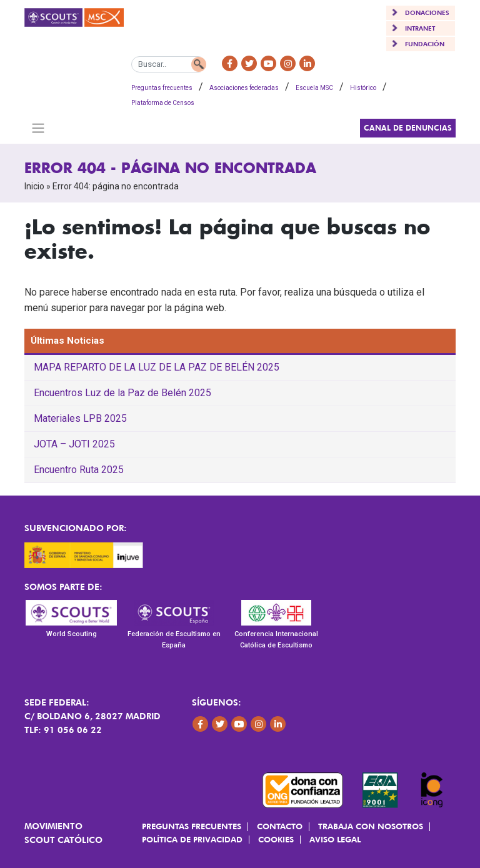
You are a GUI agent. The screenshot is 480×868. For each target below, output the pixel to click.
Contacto (280, 826)
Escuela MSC (314, 88)
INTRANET (420, 28)
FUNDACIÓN (425, 44)
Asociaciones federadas (244, 88)
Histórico (363, 88)
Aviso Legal (335, 839)
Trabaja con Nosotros (371, 826)
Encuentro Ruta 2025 (79, 470)
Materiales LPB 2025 (80, 418)
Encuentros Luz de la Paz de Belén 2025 (122, 393)
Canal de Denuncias (408, 128)
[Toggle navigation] (38, 128)
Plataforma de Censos (163, 103)
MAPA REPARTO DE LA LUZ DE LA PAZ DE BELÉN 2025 (157, 367)
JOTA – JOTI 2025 (74, 444)
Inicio (34, 186)
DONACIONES (427, 12)
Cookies (276, 839)
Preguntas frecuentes (162, 88)
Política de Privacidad (192, 839)
